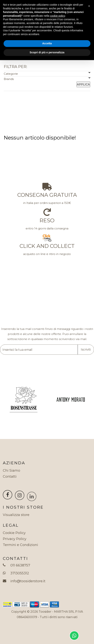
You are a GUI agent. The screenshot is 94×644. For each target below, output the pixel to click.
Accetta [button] (47, 43)
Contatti (10, 477)
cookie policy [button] (58, 16)
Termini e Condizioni (20, 545)
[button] (89, 6)
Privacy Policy (15, 539)
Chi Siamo (11, 471)
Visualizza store (16, 515)
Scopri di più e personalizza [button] (47, 52)
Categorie (47, 73)
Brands (47, 79)
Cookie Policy (14, 533)
